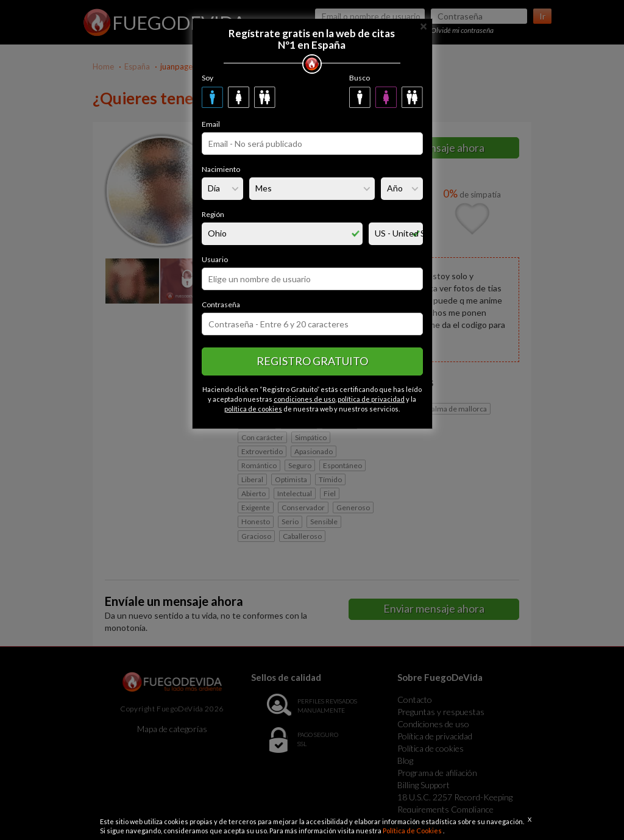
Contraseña (221, 304)
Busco (360, 78)
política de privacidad (371, 399)
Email (211, 124)
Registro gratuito (312, 361)
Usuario (215, 259)
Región (213, 214)
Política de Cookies (413, 831)
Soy (207, 78)
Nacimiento (221, 169)
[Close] (424, 25)
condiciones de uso (304, 399)
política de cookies (253, 409)
